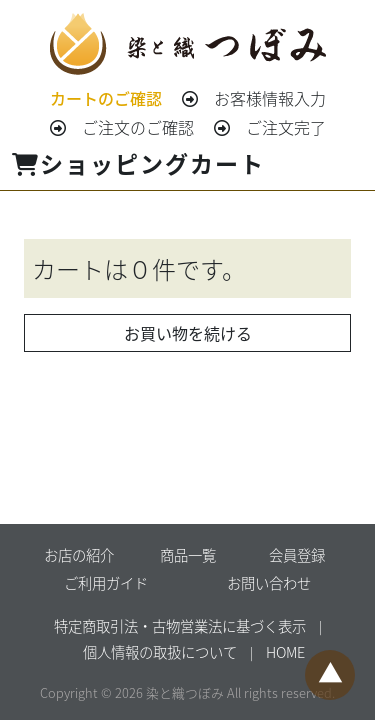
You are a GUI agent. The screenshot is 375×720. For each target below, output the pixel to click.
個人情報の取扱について (160, 651)
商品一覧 (188, 554)
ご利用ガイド (106, 582)
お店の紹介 (79, 554)
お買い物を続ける (188, 333)
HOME (285, 651)
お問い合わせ (269, 582)
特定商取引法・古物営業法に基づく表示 (180, 625)
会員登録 (297, 554)
